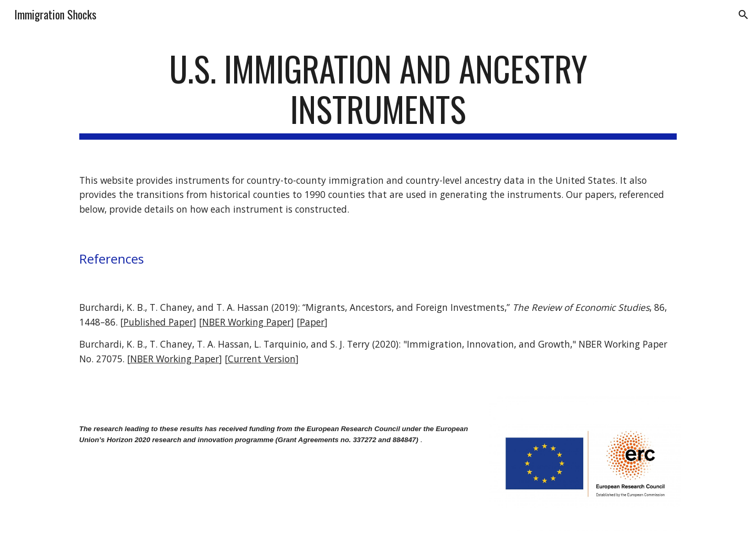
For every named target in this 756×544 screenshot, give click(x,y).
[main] (378, 94)
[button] (743, 15)
